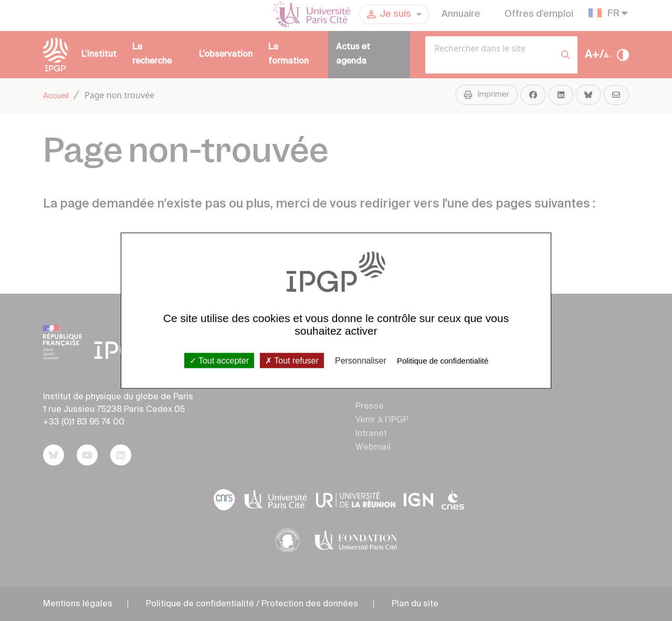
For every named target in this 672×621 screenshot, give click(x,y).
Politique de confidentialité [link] (443, 360)
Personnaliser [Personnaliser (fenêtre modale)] (361, 360)
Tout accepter (219, 360)
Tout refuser (292, 360)
